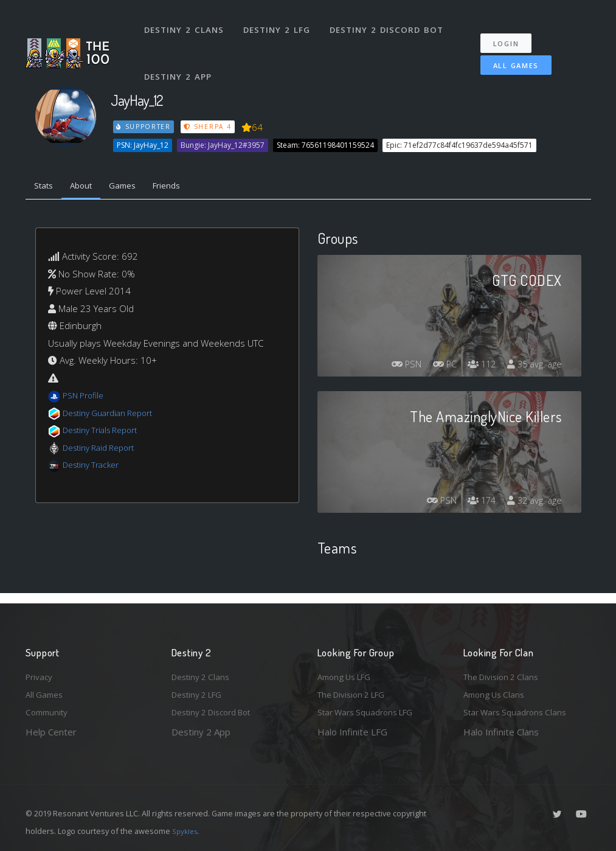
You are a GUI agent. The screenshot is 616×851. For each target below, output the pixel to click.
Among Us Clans (497, 692)
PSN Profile (86, 398)
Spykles (186, 831)
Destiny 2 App (181, 57)
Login (512, 31)
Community (49, 712)
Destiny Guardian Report (114, 415)
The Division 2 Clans (505, 672)
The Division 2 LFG (356, 692)
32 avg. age (532, 504)
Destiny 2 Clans (186, 23)
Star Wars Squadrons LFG (371, 712)
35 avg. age (532, 367)
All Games (507, 53)
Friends (186, 187)
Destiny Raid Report (104, 450)
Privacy (41, 672)
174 (475, 504)
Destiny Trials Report (106, 433)
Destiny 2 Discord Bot (391, 23)
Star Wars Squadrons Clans (520, 712)
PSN (392, 367)
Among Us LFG (348, 672)
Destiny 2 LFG (281, 23)
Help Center (51, 732)
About (89, 187)
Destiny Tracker (95, 468)
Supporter (144, 127)
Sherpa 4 (210, 127)
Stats (46, 187)
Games (136, 187)
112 (475, 367)
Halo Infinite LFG (352, 732)
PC (434, 367)
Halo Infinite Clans (501, 732)
